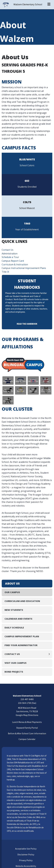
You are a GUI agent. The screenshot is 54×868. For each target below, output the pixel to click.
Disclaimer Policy (26, 854)
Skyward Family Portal (27, 728)
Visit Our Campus (16, 663)
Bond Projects (14, 672)
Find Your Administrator (21, 645)
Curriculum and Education (22, 601)
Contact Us (8, 250)
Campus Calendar (27, 739)
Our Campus (12, 592)
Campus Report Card (13, 261)
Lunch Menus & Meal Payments (27, 722)
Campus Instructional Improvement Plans (24, 268)
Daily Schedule (14, 628)
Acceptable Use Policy (26, 849)
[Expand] (50, 654)
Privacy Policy (26, 860)
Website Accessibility (26, 866)
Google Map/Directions (27, 715)
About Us (12, 583)
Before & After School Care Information (27, 733)
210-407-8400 (27, 699)
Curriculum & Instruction (15, 265)
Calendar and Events (18, 619)
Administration (10, 254)
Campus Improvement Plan (22, 636)
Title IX (5, 272)
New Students (14, 610)
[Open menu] (49, 5)
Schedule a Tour (10, 257)
